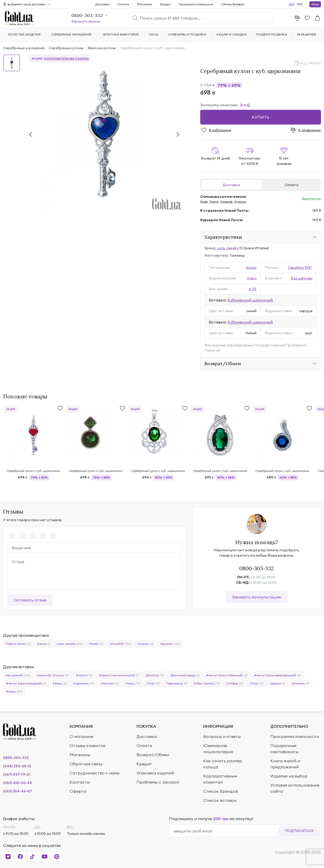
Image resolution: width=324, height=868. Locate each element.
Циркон (278, 683)
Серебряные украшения (24, 48)
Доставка (231, 185)
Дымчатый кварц (185, 675)
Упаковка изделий (155, 773)
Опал (153, 683)
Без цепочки (302, 278)
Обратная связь (86, 764)
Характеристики (223, 237)
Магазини (145, 4)
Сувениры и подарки (187, 34)
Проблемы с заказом (158, 782)
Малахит (110, 683)
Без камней (18, 675)
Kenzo (44, 644)
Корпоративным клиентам (220, 779)
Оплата (292, 185)
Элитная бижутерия (121, 34)
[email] (226, 831)
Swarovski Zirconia (53, 675)
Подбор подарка (272, 34)
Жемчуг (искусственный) (227, 675)
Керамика (84, 683)
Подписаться (299, 831)
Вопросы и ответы (222, 736)
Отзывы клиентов (87, 746)
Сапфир (235, 683)
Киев (204, 201)
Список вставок (220, 800)
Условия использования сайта (295, 788)
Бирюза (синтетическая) (119, 675)
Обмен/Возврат (233, 4)
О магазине (81, 736)
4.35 (252, 289)
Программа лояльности (196, 4)
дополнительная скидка (66, 58)
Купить (261, 117)
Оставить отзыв (30, 600)
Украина (170, 644)
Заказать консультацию (257, 597)
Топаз (257, 683)
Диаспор (155, 675)
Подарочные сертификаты (284, 749)
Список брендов (220, 791)
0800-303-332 (257, 568)
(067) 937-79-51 (17, 774)
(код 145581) (310, 63)
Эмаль (14, 692)
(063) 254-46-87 (17, 791)
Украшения (306, 34)
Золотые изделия (24, 34)
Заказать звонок (86, 21)
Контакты (80, 782)
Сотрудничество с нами (95, 773)
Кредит (165, 4)
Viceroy (146, 644)
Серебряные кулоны (66, 48)
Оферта (78, 791)
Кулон (251, 268)
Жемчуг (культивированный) (278, 675)
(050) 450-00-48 (17, 783)
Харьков (226, 201)
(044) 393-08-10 (17, 766)
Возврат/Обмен (223, 364)
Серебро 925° (300, 268)
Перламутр (177, 683)
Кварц (60, 683)
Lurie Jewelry (228, 248)
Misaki (96, 644)
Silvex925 (120, 644)
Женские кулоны (102, 48)
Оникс (133, 683)
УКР (291, 4)
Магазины (80, 755)
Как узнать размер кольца (223, 764)
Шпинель (300, 683)
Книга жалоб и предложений (285, 764)
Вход (315, 4)
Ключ (252, 278)
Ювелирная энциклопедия (218, 749)
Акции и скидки (231, 34)
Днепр (214, 201)
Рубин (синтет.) (207, 683)
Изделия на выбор (289, 776)
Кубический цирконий (250, 300)
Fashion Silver (18, 644)
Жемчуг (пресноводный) (26, 683)
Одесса (240, 201)
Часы (154, 34)
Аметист (84, 675)
